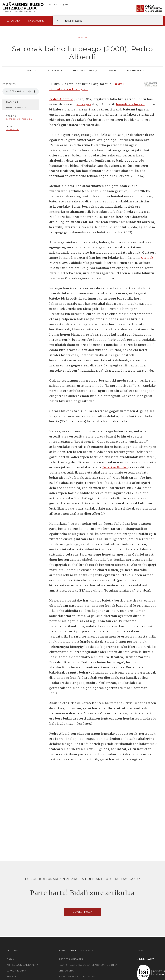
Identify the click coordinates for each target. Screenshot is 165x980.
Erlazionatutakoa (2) (85, 70)
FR (61, 5)
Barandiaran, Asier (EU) (19, 119)
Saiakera (82, 37)
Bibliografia (16, 108)
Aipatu (112, 70)
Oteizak (147, 258)
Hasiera (12, 102)
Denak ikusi (87, 951)
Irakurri (32, 70)
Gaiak (11, 959)
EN (66, 5)
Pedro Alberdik (61, 99)
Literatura (66, 971)
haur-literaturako (130, 104)
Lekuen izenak (17, 971)
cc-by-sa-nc (13, 130)
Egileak (12, 976)
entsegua (84, 104)
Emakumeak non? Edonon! (77, 976)
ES (50, 5)
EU (56, 5)
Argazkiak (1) (55, 70)
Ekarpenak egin (136, 70)
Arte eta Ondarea (71, 959)
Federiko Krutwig (116, 467)
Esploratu (13, 21)
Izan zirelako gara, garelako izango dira (88, 965)
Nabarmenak (36, 21)
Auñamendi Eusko (23, 8)
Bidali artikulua (82, 912)
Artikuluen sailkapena (23, 965)
